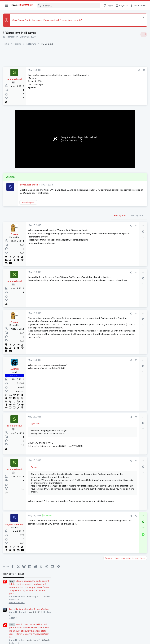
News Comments (112, 97)
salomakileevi (12, 37)
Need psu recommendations (124, 242)
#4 (84, 317)
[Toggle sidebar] (143, 34)
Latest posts (106, 236)
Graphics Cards (112, 302)
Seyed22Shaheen (29, 185)
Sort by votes (86, 219)
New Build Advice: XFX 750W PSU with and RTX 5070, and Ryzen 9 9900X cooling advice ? (125, 343)
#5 (84, 364)
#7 (84, 465)
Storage (108, 227)
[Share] (88, 70)
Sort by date (68, 219)
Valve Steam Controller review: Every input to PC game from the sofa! (47, 20)
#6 (84, 421)
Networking (110, 286)
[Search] (69, 6)
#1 (92, 70)
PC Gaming (110, 159)
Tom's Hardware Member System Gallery (125, 103)
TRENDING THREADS (109, 68)
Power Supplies (112, 248)
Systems (108, 112)
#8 (84, 527)
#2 (84, 229)
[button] (6, 5)
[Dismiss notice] (143, 18)
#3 (84, 276)
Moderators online (110, 360)
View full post (29, 205)
